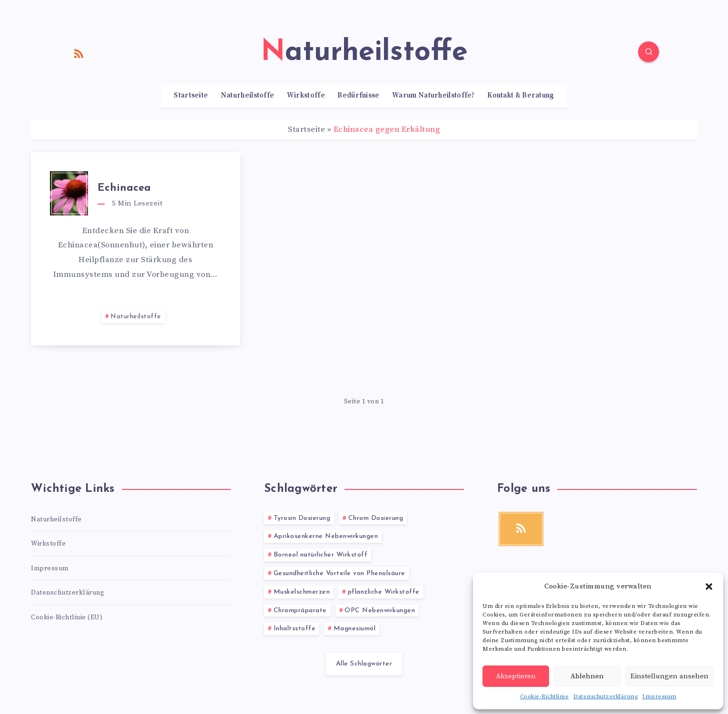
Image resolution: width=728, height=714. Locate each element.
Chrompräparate (300, 611)
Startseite (191, 96)
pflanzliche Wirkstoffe (384, 592)
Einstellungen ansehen (669, 676)
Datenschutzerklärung (605, 697)
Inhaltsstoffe (295, 629)
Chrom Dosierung (376, 518)
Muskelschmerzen (302, 592)
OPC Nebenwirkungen (380, 611)
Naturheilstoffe (248, 96)
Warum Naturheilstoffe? (433, 96)
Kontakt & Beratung (521, 96)
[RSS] (79, 53)
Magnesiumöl (355, 629)
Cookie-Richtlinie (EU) (67, 617)
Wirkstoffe (306, 96)
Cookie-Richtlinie (545, 697)
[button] (709, 587)
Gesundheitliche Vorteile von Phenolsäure (339, 573)
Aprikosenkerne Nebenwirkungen (326, 536)
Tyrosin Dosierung (302, 518)
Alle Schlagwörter (364, 664)
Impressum (659, 697)
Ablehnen (587, 676)
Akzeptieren (516, 676)
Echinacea (124, 188)
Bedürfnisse (358, 96)
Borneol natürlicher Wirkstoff (321, 555)
